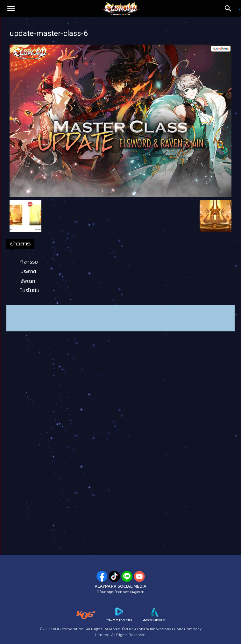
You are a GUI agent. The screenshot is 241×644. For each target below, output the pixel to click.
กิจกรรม (29, 262)
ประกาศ (28, 271)
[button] (11, 9)
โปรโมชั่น (30, 290)
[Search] (230, 9)
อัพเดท (28, 281)
